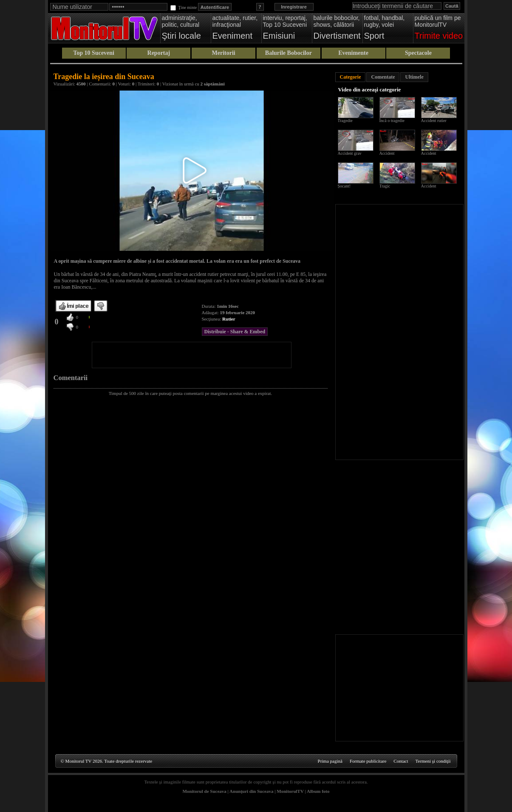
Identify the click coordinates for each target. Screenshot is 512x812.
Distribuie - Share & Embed (235, 332)
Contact (401, 761)
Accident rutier (434, 121)
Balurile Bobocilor (289, 53)
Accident (387, 153)
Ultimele (414, 77)
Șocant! (344, 186)
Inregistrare (294, 7)
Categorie (351, 77)
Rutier (229, 319)
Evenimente (353, 53)
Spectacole (418, 53)
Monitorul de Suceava (204, 791)
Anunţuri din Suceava (251, 791)
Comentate (383, 77)
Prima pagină (330, 761)
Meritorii (224, 53)
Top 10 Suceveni (94, 53)
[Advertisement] (192, 355)
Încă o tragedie (392, 121)
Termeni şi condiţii (433, 761)
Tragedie (345, 121)
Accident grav (350, 153)
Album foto (318, 791)
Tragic (385, 186)
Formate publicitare (368, 761)
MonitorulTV (290, 791)
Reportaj (159, 53)
